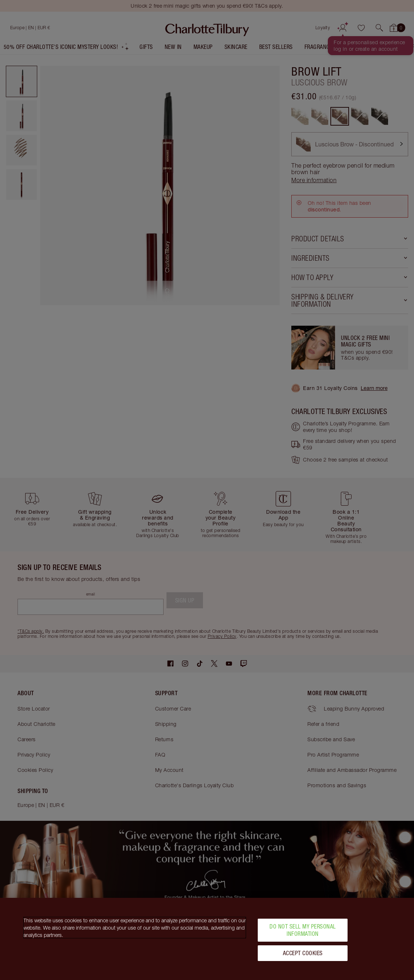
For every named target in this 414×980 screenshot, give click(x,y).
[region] (207, 939)
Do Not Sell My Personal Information (303, 930)
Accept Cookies (303, 953)
